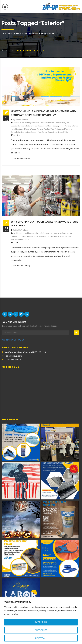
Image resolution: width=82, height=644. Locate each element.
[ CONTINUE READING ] (20, 158)
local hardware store (55, 236)
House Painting (65, 126)
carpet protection (47, 123)
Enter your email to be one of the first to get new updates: (29, 326)
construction (60, 123)
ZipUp (65, 132)
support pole (36, 132)
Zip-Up (45, 132)
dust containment (18, 126)
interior (75, 126)
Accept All (41, 622)
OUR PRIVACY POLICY (13, 340)
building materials (32, 123)
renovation (26, 132)
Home (6, 50)
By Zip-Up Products (21, 120)
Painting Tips (49, 129)
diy (67, 123)
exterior (30, 126)
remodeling (16, 132)
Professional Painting (63, 129)
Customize (41, 630)
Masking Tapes (30, 129)
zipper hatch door (55, 132)
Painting (40, 129)
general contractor (19, 236)
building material (31, 233)
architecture (19, 123)
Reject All (41, 638)
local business (18, 129)
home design (53, 126)
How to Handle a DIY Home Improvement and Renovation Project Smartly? (43, 113)
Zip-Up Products (17, 239)
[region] (41, 621)
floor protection (40, 126)
